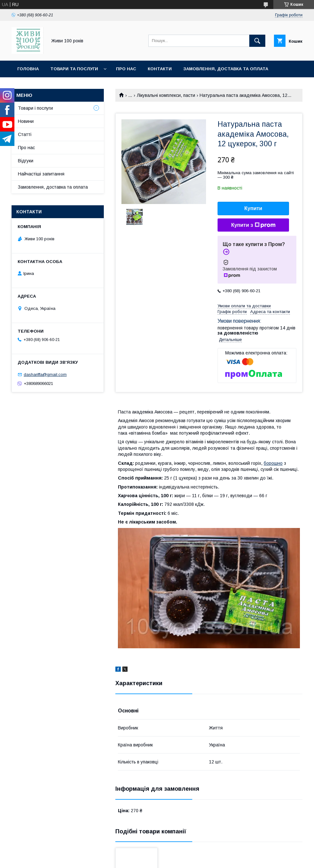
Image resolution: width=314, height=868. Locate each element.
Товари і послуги (35, 108)
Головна (28, 69)
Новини (26, 121)
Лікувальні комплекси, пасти (166, 95)
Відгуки (26, 161)
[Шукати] (257, 41)
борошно (273, 463)
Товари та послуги (74, 69)
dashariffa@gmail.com (45, 374)
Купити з (253, 225)
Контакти (160, 69)
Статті (25, 134)
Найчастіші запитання (41, 174)
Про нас (126, 69)
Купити (253, 208)
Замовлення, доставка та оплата (226, 69)
